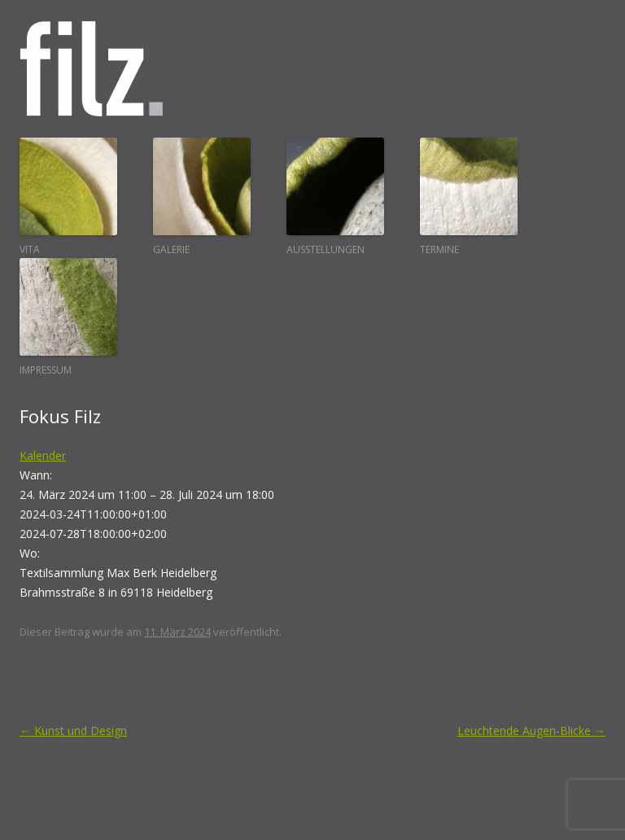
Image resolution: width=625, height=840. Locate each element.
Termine (469, 197)
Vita (68, 197)
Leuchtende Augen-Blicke (531, 731)
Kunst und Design (73, 731)
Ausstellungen (335, 197)
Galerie (202, 197)
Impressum (68, 317)
